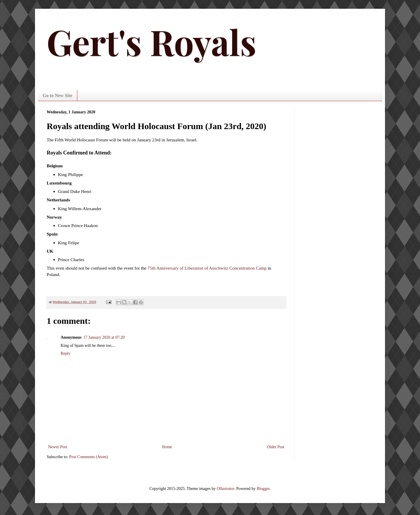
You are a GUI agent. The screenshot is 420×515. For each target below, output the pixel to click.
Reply (65, 353)
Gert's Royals (152, 41)
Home (167, 447)
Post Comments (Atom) (89, 457)
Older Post (276, 447)
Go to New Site (57, 95)
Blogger (263, 489)
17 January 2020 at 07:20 (104, 337)
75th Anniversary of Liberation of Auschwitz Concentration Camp (207, 268)
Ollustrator (225, 489)
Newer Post (58, 447)
